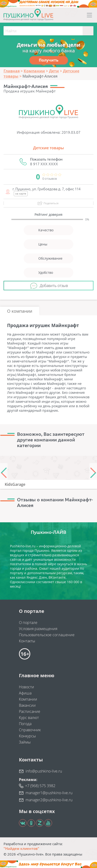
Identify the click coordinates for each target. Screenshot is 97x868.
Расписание (30, 711)
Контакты (27, 641)
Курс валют (29, 718)
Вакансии (27, 705)
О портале (28, 623)
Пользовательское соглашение (47, 635)
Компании (28, 699)
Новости (26, 687)
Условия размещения (38, 629)
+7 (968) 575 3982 (40, 786)
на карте (21, 193)
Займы (25, 742)
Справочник (30, 730)
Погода (25, 724)
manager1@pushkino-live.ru (49, 793)
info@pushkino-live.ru (44, 771)
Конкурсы (27, 736)
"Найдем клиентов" (21, 848)
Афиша (25, 693)
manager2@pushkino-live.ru (49, 800)
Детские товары (48, 148)
